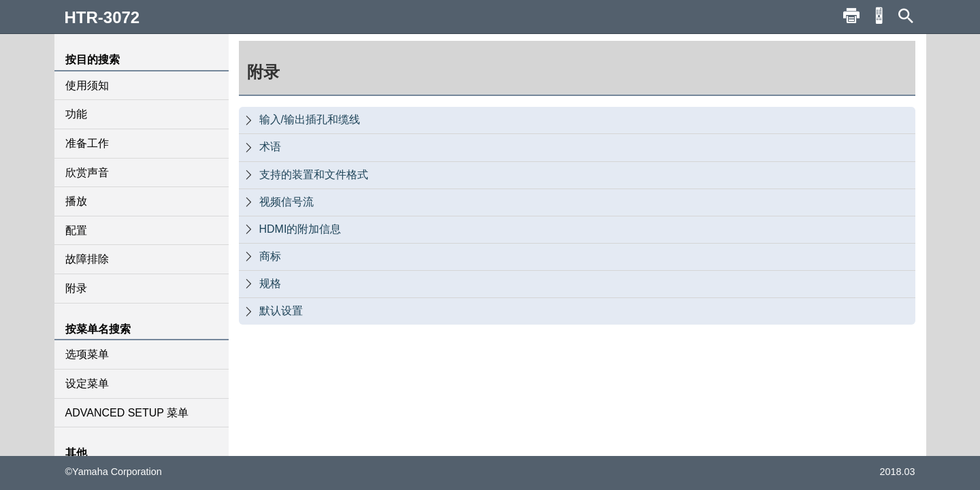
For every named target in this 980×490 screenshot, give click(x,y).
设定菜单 (87, 383)
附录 (76, 288)
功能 (76, 114)
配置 (76, 230)
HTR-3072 (102, 17)
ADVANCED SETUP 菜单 (127, 413)
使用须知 (87, 85)
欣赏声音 (87, 173)
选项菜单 (87, 354)
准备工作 (87, 143)
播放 (76, 201)
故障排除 (87, 259)
